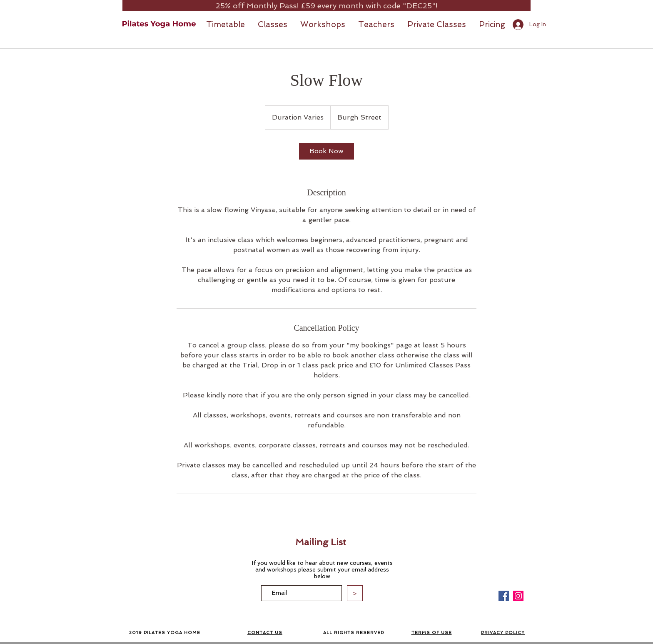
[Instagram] (518, 596)
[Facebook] (504, 596)
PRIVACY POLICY (503, 633)
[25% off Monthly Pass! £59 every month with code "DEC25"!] (326, 6)
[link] (326, 151)
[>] (355, 593)
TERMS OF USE (432, 633)
